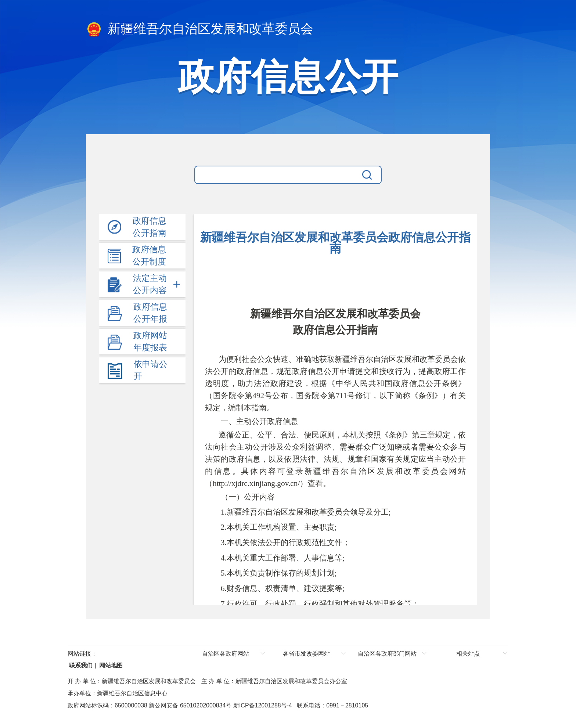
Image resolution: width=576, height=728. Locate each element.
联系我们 (80, 665)
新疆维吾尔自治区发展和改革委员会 (200, 29)
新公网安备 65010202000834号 (189, 705)
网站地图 (110, 665)
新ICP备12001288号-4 (262, 705)
